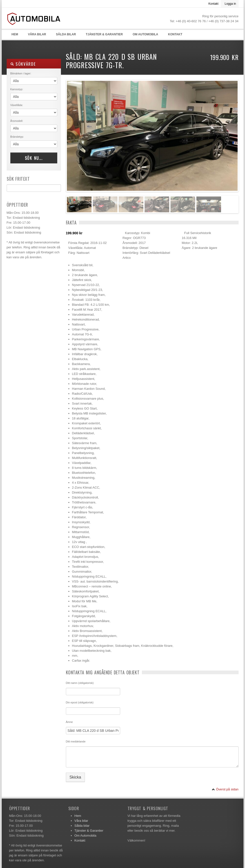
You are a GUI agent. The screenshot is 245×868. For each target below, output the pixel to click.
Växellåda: (17, 105)
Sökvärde (23, 64)
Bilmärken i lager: (21, 73)
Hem (15, 34)
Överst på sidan (225, 789)
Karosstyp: (17, 89)
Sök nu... (34, 158)
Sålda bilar (66, 34)
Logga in (230, 4)
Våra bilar (37, 34)
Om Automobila (145, 34)
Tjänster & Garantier (104, 34)
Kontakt (214, 4)
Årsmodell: (17, 121)
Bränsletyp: (17, 137)
